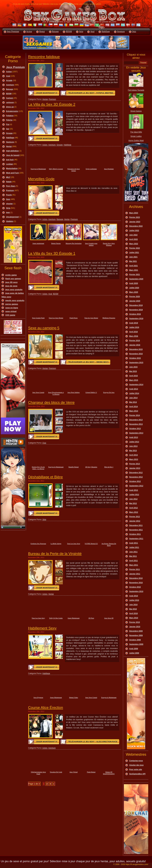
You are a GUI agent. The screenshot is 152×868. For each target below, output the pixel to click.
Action (29, 31)
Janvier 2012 (135, 521)
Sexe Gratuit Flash (38, 318)
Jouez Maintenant (74, 618)
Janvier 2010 (135, 627)
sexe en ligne (12, 308)
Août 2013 (134, 437)
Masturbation (12, 168)
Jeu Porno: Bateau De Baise (109, 544)
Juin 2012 (133, 499)
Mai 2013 (133, 451)
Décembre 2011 (136, 525)
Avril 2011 (133, 561)
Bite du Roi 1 (109, 467)
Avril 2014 (133, 407)
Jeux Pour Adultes (74, 392)
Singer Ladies (136, 136)
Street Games (136, 111)
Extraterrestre (12, 111)
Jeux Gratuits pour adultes (91, 244)
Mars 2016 (134, 336)
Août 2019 (134, 323)
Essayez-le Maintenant (38, 169)
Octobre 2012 (135, 481)
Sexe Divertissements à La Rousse (56, 393)
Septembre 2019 (136, 319)
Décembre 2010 (136, 578)
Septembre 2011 (136, 539)
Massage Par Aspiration (74, 243)
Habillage (106, 31)
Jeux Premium (13, 31)
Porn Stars (11, 186)
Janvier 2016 (135, 345)
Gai (8, 129)
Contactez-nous (136, 761)
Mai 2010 (133, 609)
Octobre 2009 (135, 640)
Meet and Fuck (12, 173)
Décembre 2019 (136, 305)
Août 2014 (134, 389)
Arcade (9, 80)
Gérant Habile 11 (91, 392)
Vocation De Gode (56, 772)
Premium (10, 190)
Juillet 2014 (134, 393)
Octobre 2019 (135, 314)
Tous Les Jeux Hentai (56, 318)
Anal (92, 31)
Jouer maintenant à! (47, 93)
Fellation (10, 116)
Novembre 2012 (136, 477)
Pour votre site (136, 769)
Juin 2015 (133, 367)
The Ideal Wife (136, 132)
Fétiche (9, 120)
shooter (9, 204)
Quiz (134, 31)
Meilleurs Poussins (109, 318)
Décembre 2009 (136, 631)
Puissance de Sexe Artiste (74, 170)
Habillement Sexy (42, 628)
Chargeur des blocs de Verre (51, 402)
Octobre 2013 (135, 429)
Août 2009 (134, 649)
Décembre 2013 (136, 420)
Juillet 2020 (134, 288)
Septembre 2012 (136, 486)
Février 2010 (135, 622)
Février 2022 (135, 248)
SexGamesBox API (137, 774)
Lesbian (9, 164)
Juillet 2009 (134, 653)
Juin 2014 (133, 398)
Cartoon (10, 98)
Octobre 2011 (135, 534)
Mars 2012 (134, 512)
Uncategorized (12, 217)
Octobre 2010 (135, 587)
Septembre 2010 (136, 591)
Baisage (55, 31)
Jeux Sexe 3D (109, 618)
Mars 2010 (134, 618)
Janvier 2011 (135, 574)
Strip (81, 31)
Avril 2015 (133, 376)
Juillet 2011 (134, 547)
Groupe (9, 133)
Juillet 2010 (134, 600)
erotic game (11, 275)
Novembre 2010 (136, 583)
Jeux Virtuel (73, 772)
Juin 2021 (133, 257)
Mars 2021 (134, 270)
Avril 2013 (133, 455)
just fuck (10, 160)
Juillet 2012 (134, 495)
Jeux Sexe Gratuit (38, 392)
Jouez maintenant (38, 243)
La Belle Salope (56, 544)
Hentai (42, 31)
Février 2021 (135, 275)
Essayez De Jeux (109, 392)
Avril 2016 (133, 332)
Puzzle (9, 195)
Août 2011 (134, 543)
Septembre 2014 (136, 385)
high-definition (12, 151)
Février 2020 (135, 297)
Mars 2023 (134, 213)
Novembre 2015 (136, 354)
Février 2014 (135, 415)
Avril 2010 (133, 613)
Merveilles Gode (41, 179)
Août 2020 (134, 283)
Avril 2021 (133, 266)
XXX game (10, 315)
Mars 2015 (134, 380)
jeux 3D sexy (11, 282)
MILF (8, 177)
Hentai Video (74, 697)
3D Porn (91, 618)
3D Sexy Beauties (91, 467)
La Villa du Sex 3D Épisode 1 (52, 253)
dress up (10, 107)
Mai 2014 (133, 402)
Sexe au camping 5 (44, 328)
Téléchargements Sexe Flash (38, 773)
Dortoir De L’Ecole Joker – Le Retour (38, 468)
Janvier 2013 (135, 468)
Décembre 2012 (136, 473)
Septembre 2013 (136, 433)
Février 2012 (135, 517)
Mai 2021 (133, 261)
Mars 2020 (134, 292)
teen (8, 212)
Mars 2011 (134, 565)
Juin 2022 (133, 235)
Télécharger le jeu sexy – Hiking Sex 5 (88, 362)
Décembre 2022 (136, 226)
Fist (8, 124)
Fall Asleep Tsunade (136, 90)
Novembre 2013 (136, 424)
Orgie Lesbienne (91, 169)
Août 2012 (134, 490)
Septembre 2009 (136, 644)
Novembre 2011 (136, 530)
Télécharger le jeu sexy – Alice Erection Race (93, 742)
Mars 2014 (134, 411)
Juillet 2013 (134, 442)
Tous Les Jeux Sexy (38, 618)
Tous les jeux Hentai (91, 318)
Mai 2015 (133, 371)
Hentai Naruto (56, 243)
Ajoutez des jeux (136, 765)
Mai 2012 (133, 503)
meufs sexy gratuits (15, 300)
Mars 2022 (134, 244)
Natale (9, 182)
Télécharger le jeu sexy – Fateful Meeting (91, 93)
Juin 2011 (133, 552)
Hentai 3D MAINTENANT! (109, 773)
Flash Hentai (91, 772)
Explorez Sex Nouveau (38, 544)
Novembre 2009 (136, 635)
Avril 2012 (133, 508)
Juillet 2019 (134, 327)
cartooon (10, 102)
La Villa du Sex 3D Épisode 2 (52, 104)
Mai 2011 (133, 556)
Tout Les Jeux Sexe (74, 544)
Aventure (121, 31)
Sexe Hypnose (38, 697)
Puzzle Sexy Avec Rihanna (109, 244)
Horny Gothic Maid (136, 141)
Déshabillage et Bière (45, 477)
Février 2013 (135, 464)
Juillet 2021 (134, 253)
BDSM (69, 31)
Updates (10, 221)
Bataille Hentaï (74, 467)
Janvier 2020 (135, 301)
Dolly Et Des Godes (56, 618)
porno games (12, 304)
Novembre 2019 (136, 310)
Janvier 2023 (135, 222)
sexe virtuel (11, 311)
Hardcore (10, 142)
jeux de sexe (11, 286)
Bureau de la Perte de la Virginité (55, 554)
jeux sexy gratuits (14, 290)
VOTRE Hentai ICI (91, 544)
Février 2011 (135, 569)
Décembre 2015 (136, 349)
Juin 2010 (133, 605)
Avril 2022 (133, 239)
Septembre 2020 (136, 279)
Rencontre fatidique (44, 57)
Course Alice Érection (46, 707)
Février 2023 (135, 217)
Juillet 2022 (134, 231)
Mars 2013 (134, 459)
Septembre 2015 (136, 363)
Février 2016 (135, 341)
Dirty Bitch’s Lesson (56, 169)
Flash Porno (74, 318)
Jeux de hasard (13, 155)
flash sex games (13, 279)
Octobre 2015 (135, 358)
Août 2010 (134, 596)
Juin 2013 (133, 446)
